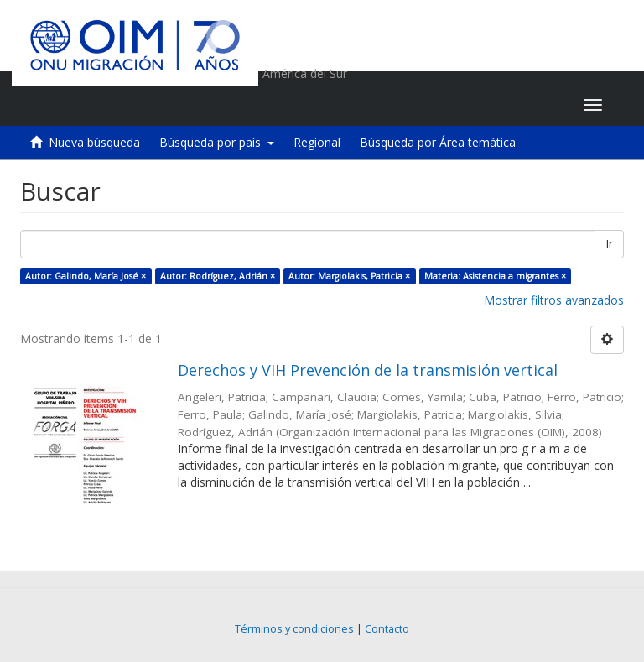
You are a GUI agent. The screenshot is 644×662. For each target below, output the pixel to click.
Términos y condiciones (294, 629)
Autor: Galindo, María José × (86, 276)
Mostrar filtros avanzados (554, 300)
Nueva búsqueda (94, 142)
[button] (466, 105)
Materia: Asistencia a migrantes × (495, 276)
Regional (317, 142)
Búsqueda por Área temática (438, 142)
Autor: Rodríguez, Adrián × (218, 276)
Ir (609, 244)
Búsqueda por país (217, 142)
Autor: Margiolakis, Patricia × (349, 276)
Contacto (387, 629)
